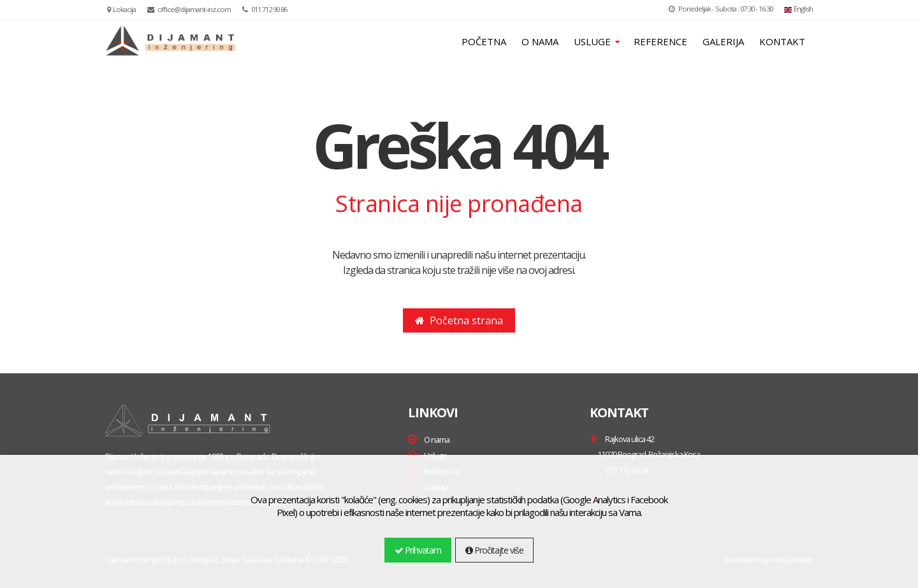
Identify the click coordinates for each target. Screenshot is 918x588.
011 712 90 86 (265, 9)
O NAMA (540, 41)
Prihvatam (418, 550)
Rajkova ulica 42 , (645, 447)
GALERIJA (723, 41)
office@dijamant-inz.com (189, 9)
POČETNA (484, 41)
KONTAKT (782, 41)
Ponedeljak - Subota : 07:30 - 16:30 (721, 9)
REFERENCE (660, 41)
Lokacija (121, 9)
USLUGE (594, 41)
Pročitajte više (494, 550)
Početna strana (459, 320)
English (798, 9)
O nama (437, 440)
